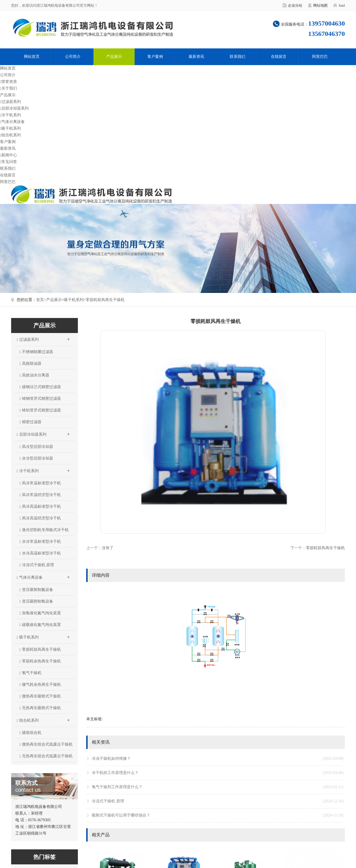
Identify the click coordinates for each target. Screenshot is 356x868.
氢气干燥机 (30, 673)
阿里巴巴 (320, 57)
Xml (342, 5)
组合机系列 (10, 135)
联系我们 (238, 57)
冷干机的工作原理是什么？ (218, 773)
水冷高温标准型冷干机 (40, 553)
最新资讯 (196, 57)
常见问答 (8, 162)
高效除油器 (30, 364)
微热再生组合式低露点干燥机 (46, 744)
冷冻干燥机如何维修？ (218, 759)
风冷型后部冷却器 (36, 447)
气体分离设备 (12, 122)
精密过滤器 (30, 422)
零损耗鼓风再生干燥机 (105, 300)
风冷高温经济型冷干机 (40, 518)
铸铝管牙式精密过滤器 (40, 410)
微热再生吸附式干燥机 (40, 696)
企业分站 (295, 5)
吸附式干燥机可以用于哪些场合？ (218, 815)
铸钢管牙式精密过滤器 (40, 399)
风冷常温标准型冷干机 (40, 483)
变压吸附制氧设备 (36, 601)
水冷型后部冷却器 (36, 458)
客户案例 (155, 57)
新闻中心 (8, 155)
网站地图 (320, 5)
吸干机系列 (10, 128)
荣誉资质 (8, 82)
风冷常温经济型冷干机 (40, 495)
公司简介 (73, 57)
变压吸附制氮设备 (36, 590)
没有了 (108, 548)
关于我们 (8, 88)
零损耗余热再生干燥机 (40, 661)
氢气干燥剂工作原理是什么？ (218, 787)
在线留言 (279, 57)
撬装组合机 (30, 733)
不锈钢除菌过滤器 (36, 352)
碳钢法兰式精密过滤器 (40, 387)
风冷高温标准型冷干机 (40, 507)
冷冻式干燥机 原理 (37, 565)
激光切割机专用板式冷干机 (44, 530)
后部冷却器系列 (14, 108)
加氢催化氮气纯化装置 (40, 613)
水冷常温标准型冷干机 (40, 542)
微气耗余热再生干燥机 (40, 685)
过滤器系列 (10, 102)
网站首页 (32, 57)
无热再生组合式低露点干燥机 (46, 756)
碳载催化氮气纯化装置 (40, 625)
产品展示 (114, 57)
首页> (41, 300)
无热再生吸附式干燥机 (40, 708)
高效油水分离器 (34, 375)
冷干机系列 (10, 115)
